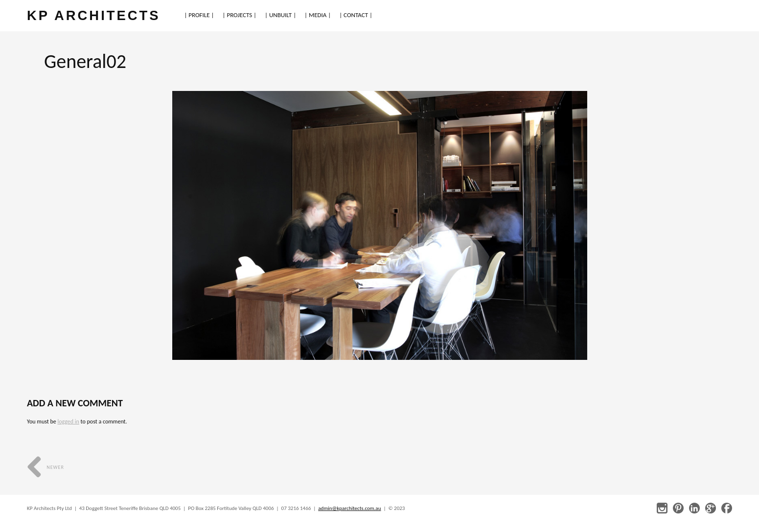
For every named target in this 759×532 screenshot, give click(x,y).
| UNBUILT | (280, 15)
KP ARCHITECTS (93, 15)
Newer (46, 467)
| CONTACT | (356, 15)
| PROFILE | (199, 15)
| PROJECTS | (240, 15)
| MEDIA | (318, 15)
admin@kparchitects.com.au (349, 508)
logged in (68, 421)
